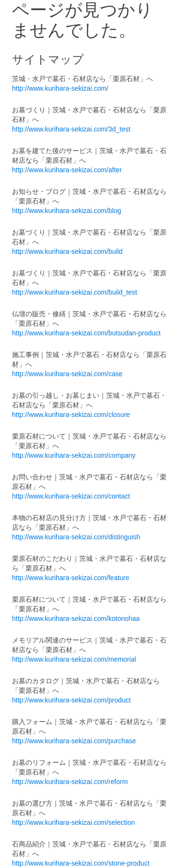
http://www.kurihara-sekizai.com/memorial (74, 659)
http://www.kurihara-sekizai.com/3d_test (71, 129)
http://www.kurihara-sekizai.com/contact (71, 496)
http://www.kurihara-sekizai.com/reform (70, 782)
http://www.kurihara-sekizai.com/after (67, 170)
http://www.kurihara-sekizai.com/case (67, 374)
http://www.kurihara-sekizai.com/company (74, 455)
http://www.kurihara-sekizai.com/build (67, 251)
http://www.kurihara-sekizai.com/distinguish (76, 537)
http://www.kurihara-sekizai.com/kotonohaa (76, 618)
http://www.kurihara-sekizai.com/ (60, 88)
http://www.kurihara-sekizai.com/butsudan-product (86, 333)
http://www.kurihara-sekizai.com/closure (71, 415)
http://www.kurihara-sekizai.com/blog (66, 211)
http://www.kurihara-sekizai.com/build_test (75, 292)
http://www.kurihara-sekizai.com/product (71, 700)
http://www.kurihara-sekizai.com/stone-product (81, 863)
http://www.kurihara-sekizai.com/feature (71, 578)
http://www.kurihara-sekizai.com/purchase (74, 741)
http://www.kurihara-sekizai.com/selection (73, 822)
